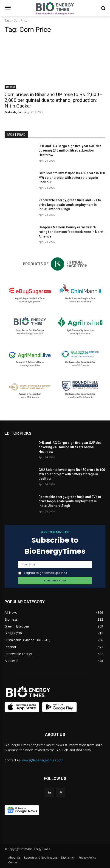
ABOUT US (55, 734)
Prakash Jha (13, 112)
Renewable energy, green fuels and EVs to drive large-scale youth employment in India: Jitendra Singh (70, 205)
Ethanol (10, 87)
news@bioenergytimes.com (43, 760)
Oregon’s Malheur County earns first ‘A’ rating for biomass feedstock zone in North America (71, 232)
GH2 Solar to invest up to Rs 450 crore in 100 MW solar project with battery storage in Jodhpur (72, 178)
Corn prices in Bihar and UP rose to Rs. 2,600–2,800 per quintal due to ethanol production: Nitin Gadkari (54, 100)
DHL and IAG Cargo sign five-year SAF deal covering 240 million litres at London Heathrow (71, 151)
